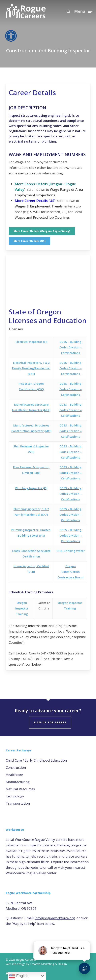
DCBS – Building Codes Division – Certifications (71, 347)
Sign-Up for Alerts (50, 722)
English (19, 976)
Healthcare (14, 775)
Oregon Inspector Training (22, 608)
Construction (16, 767)
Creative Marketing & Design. (49, 964)
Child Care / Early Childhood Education (36, 760)
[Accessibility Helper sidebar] (10, 35)
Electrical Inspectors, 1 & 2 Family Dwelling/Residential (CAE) (31, 368)
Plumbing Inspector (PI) (31, 488)
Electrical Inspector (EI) (31, 342)
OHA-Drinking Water (71, 551)
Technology (15, 796)
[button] (83, 11)
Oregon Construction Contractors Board (70, 572)
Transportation (18, 803)
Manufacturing (18, 782)
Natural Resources (20, 789)
